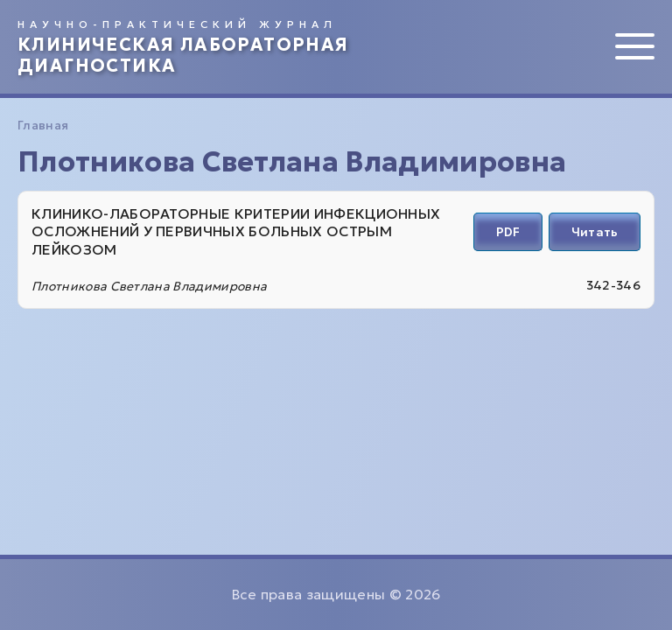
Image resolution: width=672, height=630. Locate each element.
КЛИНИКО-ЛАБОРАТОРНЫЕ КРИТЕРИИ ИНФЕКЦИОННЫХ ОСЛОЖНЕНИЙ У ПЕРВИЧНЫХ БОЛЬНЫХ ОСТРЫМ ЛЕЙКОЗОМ (236, 232)
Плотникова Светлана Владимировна (149, 286)
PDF (508, 232)
